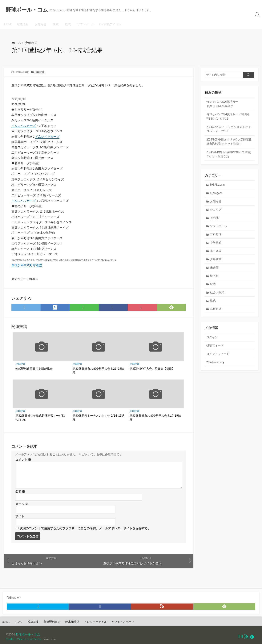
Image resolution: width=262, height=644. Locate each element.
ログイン (212, 338)
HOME (8, 24)
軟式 (66, 24)
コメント (23, 466)
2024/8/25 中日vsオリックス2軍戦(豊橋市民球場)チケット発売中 (229, 142)
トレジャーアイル (96, 622)
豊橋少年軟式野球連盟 (27, 269)
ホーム (16, 43)
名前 (20, 498)
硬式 (54, 24)
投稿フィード (215, 346)
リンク (19, 622)
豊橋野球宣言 (52, 622)
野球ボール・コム (28, 635)
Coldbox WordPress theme (23, 639)
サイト (20, 523)
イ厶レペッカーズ (24, 127)
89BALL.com (217, 185)
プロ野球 (216, 235)
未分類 (214, 268)
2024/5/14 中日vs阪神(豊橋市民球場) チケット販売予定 (229, 155)
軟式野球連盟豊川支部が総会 (34, 374)
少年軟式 (31, 43)
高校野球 (216, 309)
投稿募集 (33, 622)
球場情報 (23, 24)
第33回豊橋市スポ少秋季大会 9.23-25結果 (98, 376)
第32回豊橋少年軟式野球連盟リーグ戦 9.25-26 (40, 423)
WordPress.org (215, 363)
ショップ (216, 210)
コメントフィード (218, 355)
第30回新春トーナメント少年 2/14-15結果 (98, 423)
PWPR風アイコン (108, 24)
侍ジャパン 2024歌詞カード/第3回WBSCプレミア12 (228, 117)
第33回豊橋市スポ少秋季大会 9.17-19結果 (155, 423)
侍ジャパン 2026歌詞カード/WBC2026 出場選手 (222, 104)
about (6, 622)
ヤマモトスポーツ (123, 622)
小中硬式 (216, 251)
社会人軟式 (217, 293)
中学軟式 (216, 243)
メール (22, 511)
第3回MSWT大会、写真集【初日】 (152, 374)
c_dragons (216, 193)
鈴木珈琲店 (73, 622)
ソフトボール (83, 24)
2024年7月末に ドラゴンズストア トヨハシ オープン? (229, 129)
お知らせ (40, 24)
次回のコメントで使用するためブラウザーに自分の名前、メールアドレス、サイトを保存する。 (85, 536)
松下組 (214, 276)
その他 (214, 218)
